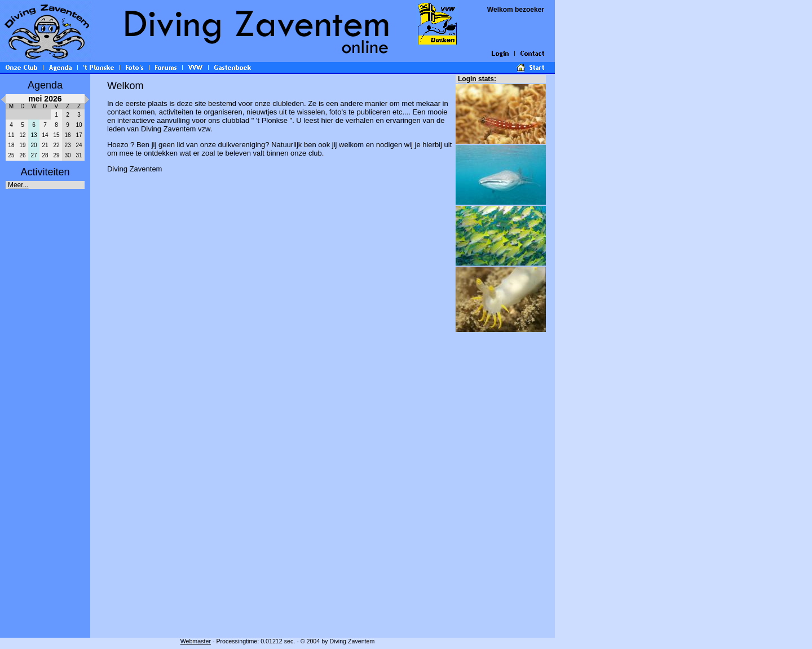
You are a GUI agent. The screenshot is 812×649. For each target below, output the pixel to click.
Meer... (18, 185)
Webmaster (196, 641)
